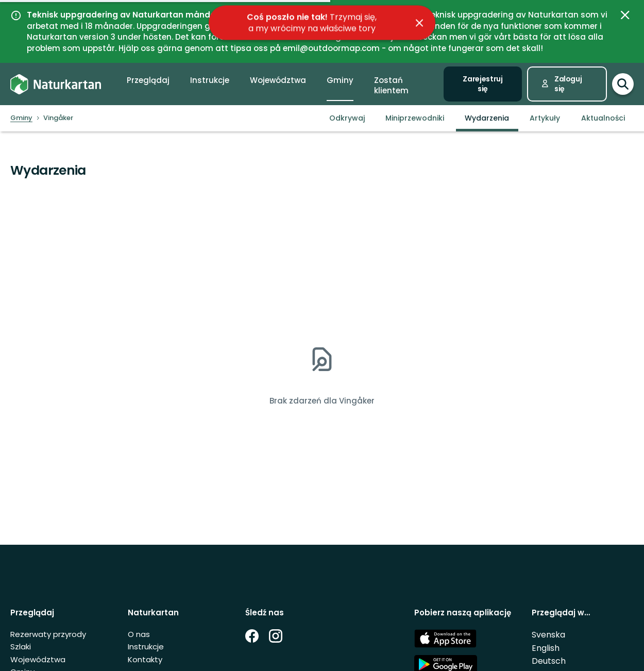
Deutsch (549, 661)
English (546, 648)
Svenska (548, 635)
